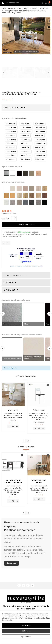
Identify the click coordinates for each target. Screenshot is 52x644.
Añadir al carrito (26, 224)
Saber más (11, 564)
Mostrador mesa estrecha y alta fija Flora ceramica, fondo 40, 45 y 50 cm (13, 490)
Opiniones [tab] (10, 290)
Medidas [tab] (9, 283)
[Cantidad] (13, 219)
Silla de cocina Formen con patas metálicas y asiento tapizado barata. (39, 416)
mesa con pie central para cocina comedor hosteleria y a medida (13, 416)
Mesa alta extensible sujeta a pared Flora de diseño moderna (39, 489)
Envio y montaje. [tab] (14, 275)
